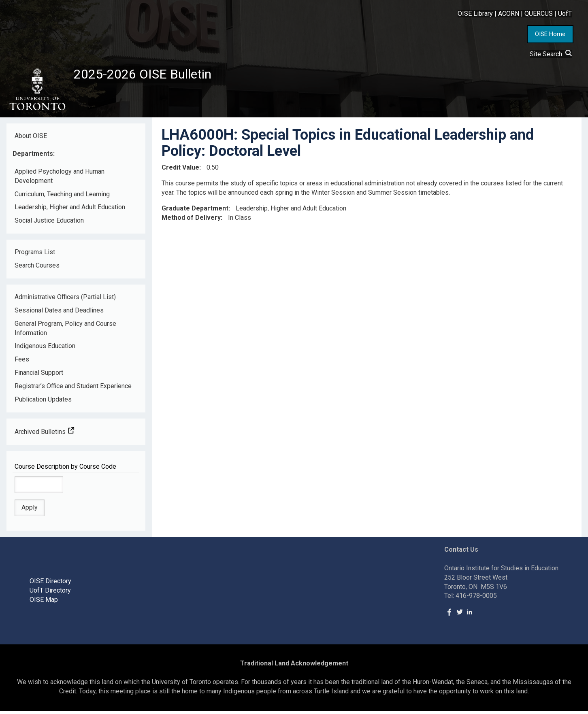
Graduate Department (195, 211)
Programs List (35, 255)
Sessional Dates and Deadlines (59, 313)
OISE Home (550, 34)
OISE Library (475, 14)
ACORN (509, 14)
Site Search (551, 54)
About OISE (31, 139)
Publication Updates (43, 403)
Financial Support (39, 376)
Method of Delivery (191, 221)
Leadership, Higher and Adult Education (70, 211)
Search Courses (37, 269)
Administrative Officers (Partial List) (65, 300)
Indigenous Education (45, 350)
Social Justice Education (49, 224)
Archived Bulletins (45, 435)
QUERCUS (539, 14)
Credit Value (180, 171)
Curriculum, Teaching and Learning (62, 197)
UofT (565, 14)
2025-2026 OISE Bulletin (151, 76)
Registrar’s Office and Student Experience (73, 389)
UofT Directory (50, 594)
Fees (22, 363)
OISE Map (44, 603)
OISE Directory (50, 584)
